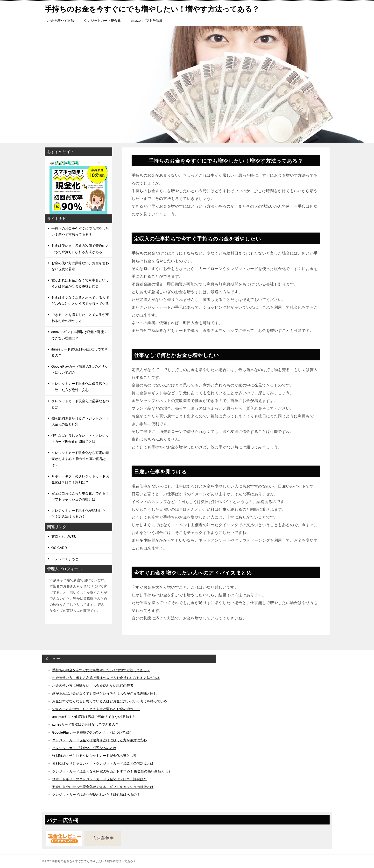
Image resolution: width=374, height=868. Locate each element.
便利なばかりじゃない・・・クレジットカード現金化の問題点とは (80, 439)
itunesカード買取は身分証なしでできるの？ (80, 352)
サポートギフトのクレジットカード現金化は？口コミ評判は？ (80, 479)
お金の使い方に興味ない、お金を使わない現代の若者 (80, 266)
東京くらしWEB (64, 537)
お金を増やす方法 (61, 21)
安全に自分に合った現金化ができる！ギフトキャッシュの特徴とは (80, 496)
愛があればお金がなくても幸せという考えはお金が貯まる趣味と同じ (80, 283)
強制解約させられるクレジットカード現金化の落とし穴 (80, 421)
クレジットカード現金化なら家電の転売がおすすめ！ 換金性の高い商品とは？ (80, 459)
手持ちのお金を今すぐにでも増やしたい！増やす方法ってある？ (80, 231)
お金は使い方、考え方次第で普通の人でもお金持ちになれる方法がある (80, 249)
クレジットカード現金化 (102, 21)
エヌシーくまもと (65, 559)
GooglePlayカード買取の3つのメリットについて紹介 (80, 369)
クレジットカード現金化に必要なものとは (80, 404)
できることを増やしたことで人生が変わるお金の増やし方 (80, 318)
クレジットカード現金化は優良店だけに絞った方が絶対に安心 (80, 387)
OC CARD (59, 548)
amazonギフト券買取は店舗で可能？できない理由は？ (79, 335)
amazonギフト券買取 (147, 21)
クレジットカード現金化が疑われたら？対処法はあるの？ (78, 514)
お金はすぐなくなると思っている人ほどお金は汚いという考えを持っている (80, 301)
